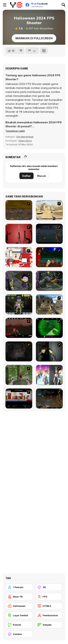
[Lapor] (32, 51)
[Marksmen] (49, 328)
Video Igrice (25, 141)
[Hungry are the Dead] (49, 257)
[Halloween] (19, 606)
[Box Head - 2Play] (19, 257)
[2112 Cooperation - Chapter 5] (49, 375)
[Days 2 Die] (19, 399)
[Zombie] (19, 634)
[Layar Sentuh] (19, 615)
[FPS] (49, 597)
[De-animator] (19, 234)
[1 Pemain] (19, 587)
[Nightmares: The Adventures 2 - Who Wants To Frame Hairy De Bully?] (49, 281)
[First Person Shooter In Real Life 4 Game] (19, 375)
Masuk (42, 176)
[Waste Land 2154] (19, 210)
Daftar (26, 176)
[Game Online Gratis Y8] (16, 5)
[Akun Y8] (19, 597)
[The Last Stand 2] (19, 351)
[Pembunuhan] (49, 615)
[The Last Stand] (49, 234)
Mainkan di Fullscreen (34, 38)
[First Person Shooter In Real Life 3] (49, 351)
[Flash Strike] (49, 210)
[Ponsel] (19, 625)
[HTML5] (49, 606)
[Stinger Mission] (49, 399)
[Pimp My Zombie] (19, 304)
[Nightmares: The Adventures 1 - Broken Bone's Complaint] (19, 281)
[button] (15, 131)
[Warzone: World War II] (49, 304)
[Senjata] (49, 625)
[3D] (49, 587)
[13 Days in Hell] (19, 328)
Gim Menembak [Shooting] (25, 137)
